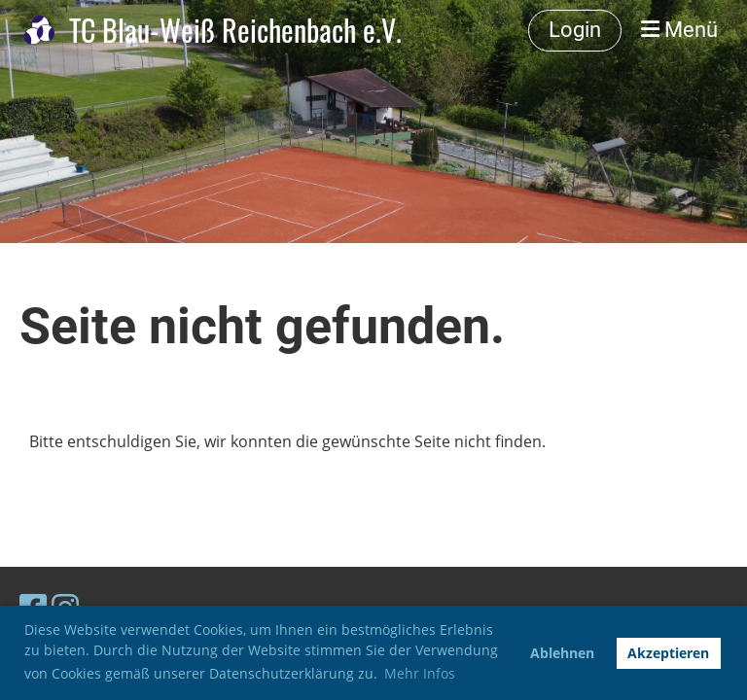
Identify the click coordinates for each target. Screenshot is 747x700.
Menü (679, 30)
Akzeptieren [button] (668, 653)
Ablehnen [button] (562, 653)
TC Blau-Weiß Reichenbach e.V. (235, 30)
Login (575, 30)
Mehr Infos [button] (420, 673)
